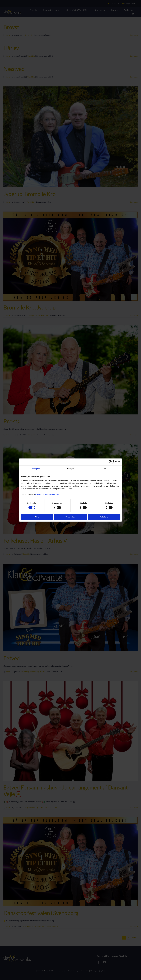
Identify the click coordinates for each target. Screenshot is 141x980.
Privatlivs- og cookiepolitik (47, 494)
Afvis (37, 517)
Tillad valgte (70, 517)
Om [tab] (105, 469)
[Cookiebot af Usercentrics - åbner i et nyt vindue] (110, 462)
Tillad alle (104, 517)
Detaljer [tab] (70, 469)
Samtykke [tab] (36, 469)
